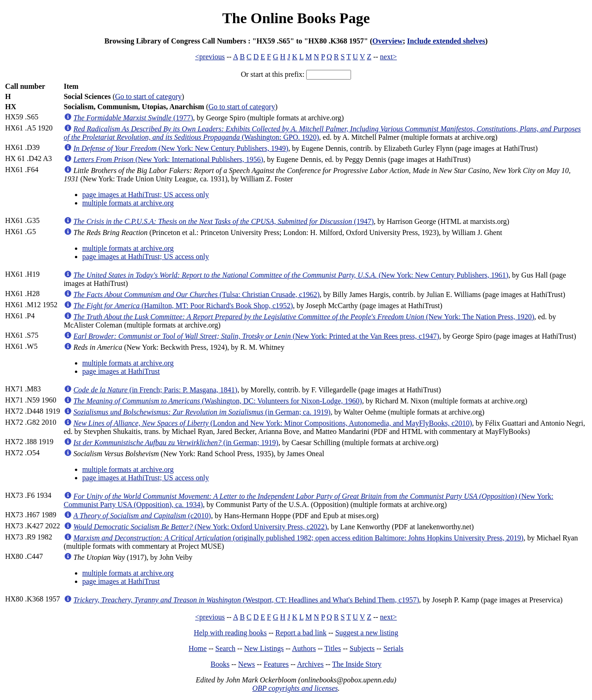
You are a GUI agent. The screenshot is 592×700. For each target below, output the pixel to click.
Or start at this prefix (272, 74)
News (247, 664)
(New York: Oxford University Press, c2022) (200, 527)
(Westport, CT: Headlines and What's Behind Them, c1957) (246, 600)
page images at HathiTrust (121, 371)
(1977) (133, 118)
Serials (394, 648)
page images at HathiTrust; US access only (146, 195)
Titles (333, 648)
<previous (210, 57)
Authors (304, 648)
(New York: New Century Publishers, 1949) (181, 148)
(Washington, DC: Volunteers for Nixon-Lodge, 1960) (218, 401)
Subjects (362, 648)
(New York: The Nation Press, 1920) (304, 317)
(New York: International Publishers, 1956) (169, 159)
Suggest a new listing (367, 633)
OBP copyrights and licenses (295, 688)
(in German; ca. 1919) (202, 412)
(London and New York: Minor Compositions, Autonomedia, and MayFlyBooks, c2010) (273, 423)
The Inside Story (357, 664)
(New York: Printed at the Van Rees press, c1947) (256, 336)
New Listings (264, 648)
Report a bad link (301, 633)
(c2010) (142, 516)
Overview (388, 41)
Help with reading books (230, 633)
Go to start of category (148, 96)
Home (198, 648)
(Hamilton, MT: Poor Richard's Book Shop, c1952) (183, 306)
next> (389, 57)
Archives (310, 664)
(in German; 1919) (176, 443)
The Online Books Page (296, 18)
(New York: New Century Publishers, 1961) (291, 275)
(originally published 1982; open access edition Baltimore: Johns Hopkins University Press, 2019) (299, 538)
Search (226, 648)
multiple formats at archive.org (128, 203)
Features (276, 664)
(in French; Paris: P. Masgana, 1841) (155, 390)
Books (220, 664)
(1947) (224, 221)
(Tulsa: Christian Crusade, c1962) (197, 294)
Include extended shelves (446, 41)
